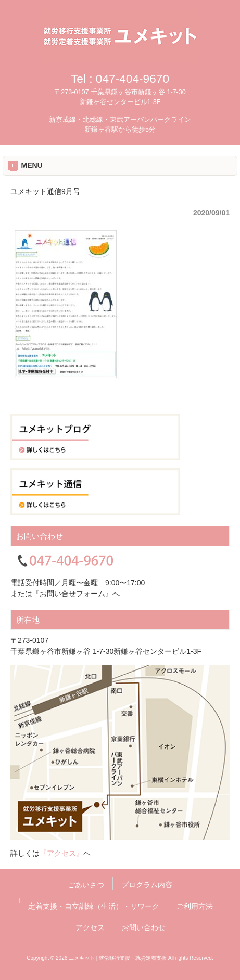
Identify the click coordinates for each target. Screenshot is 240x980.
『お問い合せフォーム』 (72, 594)
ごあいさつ (86, 885)
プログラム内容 (147, 885)
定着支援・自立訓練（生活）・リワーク (94, 906)
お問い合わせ (144, 927)
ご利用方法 (195, 906)
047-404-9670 (132, 79)
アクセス (90, 927)
